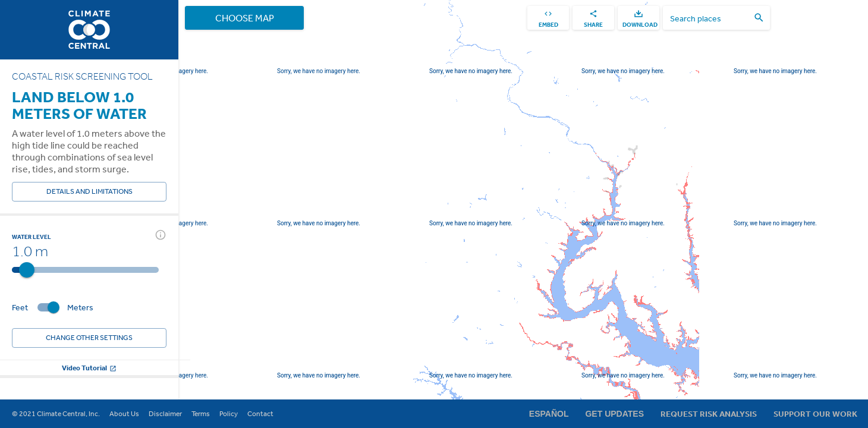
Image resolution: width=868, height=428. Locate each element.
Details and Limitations (89, 192)
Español (549, 414)
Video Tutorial (89, 368)
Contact (260, 414)
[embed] (548, 18)
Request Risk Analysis (709, 414)
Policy (229, 414)
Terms (201, 414)
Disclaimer (165, 414)
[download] (639, 18)
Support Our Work (815, 414)
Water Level (32, 237)
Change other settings (89, 338)
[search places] (709, 18)
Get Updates (614, 414)
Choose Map (244, 18)
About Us (124, 414)
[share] (593, 18)
